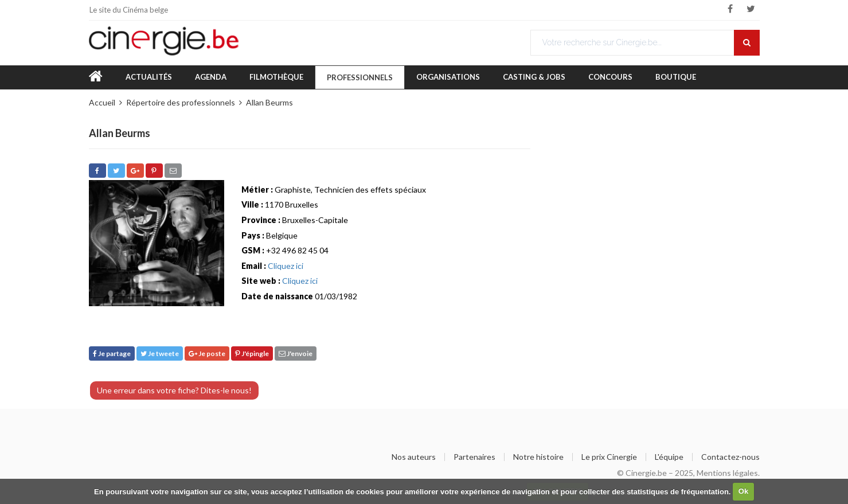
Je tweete (160, 353)
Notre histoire (538, 457)
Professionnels (360, 77)
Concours (610, 77)
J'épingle (252, 353)
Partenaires (474, 457)
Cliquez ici (286, 266)
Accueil (102, 102)
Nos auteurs (414, 457)
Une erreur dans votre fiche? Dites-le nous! (174, 390)
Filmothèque (276, 77)
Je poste (207, 353)
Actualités (149, 77)
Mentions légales (727, 473)
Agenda (211, 77)
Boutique (676, 77)
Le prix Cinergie (609, 457)
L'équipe (669, 457)
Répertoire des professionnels (181, 102)
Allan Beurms (269, 102)
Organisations (448, 77)
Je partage (112, 353)
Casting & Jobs (534, 77)
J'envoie (296, 353)
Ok (743, 491)
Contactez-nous (730, 457)
